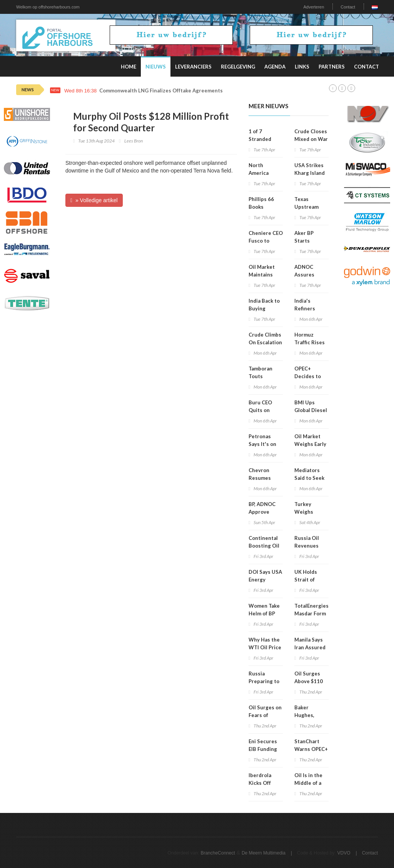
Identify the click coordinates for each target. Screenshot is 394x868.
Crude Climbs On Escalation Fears (265, 342)
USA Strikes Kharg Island (310, 169)
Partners (332, 67)
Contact (348, 7)
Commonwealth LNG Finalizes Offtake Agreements (161, 91)
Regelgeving (238, 67)
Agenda (275, 67)
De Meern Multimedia (264, 853)
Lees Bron (134, 141)
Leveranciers (193, 67)
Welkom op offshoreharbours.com (48, 7)
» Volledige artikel (94, 200)
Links (302, 67)
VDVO (344, 853)
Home (129, 67)
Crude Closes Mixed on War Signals (311, 139)
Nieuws (156, 67)
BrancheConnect (218, 853)
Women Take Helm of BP (264, 610)
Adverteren (314, 7)
